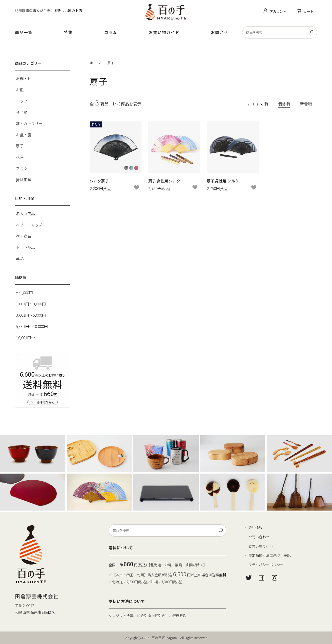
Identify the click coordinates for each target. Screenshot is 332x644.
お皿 (20, 90)
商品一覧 (24, 32)
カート (308, 11)
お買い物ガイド (164, 32)
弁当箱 (22, 112)
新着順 (306, 104)
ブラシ (22, 168)
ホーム (95, 63)
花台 (20, 157)
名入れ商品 (25, 214)
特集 (68, 32)
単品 (20, 259)
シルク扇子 (99, 181)
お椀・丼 (24, 78)
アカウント (278, 11)
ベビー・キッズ (29, 225)
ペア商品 (24, 236)
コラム (111, 32)
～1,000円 (24, 293)
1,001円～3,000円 (31, 304)
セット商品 (25, 247)
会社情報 (255, 527)
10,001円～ (25, 337)
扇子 (111, 63)
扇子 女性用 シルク (164, 181)
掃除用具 (24, 180)
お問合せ (220, 32)
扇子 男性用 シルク (223, 181)
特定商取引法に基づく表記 (270, 555)
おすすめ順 (258, 104)
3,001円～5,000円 (31, 315)
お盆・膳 (24, 135)
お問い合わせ (259, 537)
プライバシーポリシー (266, 565)
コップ (22, 101)
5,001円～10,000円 (32, 326)
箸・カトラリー (29, 123)
